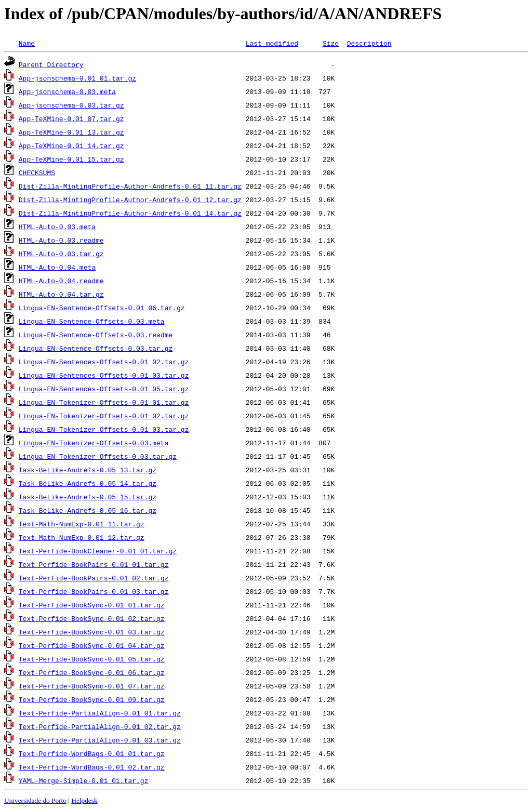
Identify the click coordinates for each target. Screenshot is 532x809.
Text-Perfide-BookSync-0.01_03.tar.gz (92, 632)
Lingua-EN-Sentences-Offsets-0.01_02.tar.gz (104, 362)
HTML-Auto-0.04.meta (57, 267)
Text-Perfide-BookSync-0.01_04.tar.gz (92, 645)
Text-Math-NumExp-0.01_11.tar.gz (82, 524)
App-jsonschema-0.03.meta (67, 91)
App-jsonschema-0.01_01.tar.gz (77, 78)
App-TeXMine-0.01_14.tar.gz (71, 145)
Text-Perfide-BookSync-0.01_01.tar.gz (92, 605)
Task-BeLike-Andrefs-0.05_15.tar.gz (88, 497)
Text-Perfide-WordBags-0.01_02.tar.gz (92, 767)
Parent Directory (51, 64)
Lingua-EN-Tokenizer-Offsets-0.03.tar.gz (98, 456)
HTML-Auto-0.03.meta (57, 227)
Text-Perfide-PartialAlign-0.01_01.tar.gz (100, 713)
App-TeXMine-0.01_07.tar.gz (71, 118)
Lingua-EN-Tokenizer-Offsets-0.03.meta (94, 443)
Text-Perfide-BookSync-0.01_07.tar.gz (92, 686)
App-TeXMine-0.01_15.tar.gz (71, 159)
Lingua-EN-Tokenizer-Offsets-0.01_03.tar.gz (104, 429)
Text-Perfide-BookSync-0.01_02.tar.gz (92, 618)
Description (369, 43)
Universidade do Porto (35, 800)
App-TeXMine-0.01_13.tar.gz (71, 132)
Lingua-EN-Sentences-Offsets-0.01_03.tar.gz (104, 375)
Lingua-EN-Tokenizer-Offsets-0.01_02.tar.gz (104, 416)
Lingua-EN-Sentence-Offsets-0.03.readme (96, 335)
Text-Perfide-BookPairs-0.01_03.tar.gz (94, 591)
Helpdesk (84, 800)
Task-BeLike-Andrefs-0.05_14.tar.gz (88, 483)
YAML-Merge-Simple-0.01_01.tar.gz (84, 780)
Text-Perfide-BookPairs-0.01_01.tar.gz (94, 564)
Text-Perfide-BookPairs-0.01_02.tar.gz (94, 578)
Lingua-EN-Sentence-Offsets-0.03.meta (92, 321)
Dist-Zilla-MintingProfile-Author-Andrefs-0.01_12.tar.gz (130, 200)
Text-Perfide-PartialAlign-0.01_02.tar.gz (100, 726)
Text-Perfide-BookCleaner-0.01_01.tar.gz (98, 551)
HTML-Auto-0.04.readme (61, 281)
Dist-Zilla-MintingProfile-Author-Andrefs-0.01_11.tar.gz (130, 186)
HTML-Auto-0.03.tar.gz (61, 254)
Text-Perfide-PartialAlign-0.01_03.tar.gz (100, 740)
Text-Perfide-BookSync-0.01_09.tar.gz (92, 699)
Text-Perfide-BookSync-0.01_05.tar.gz (92, 659)
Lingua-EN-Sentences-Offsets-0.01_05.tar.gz (104, 389)
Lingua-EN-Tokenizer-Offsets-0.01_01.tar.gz (104, 402)
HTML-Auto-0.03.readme (61, 240)
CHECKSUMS (37, 173)
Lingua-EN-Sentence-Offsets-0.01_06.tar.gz (102, 308)
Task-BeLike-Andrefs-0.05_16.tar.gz (88, 510)
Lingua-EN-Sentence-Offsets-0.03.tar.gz (96, 348)
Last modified (272, 43)
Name (27, 43)
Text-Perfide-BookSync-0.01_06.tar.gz (92, 672)
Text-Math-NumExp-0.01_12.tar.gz (82, 537)
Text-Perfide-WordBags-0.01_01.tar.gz (92, 753)
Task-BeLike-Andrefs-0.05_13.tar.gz (88, 470)
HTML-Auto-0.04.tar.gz (61, 294)
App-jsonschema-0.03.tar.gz (71, 105)
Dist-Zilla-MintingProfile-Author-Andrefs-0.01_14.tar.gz (130, 213)
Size (331, 43)
